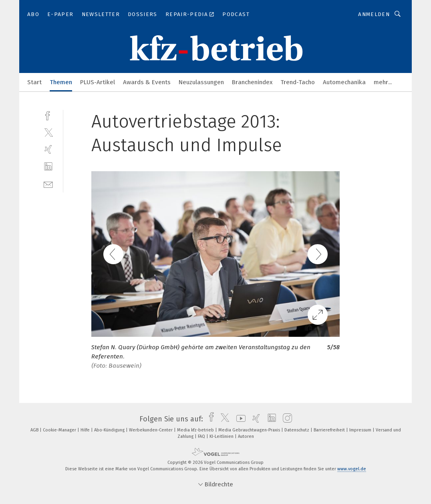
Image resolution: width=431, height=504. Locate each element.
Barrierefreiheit (330, 430)
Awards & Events (147, 82)
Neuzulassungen (201, 82)
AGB (35, 430)
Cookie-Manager (60, 430)
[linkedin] (48, 167)
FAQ (202, 436)
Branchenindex (252, 82)
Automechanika (344, 82)
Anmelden (374, 14)
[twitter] (48, 132)
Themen (61, 82)
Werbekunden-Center (151, 430)
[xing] (48, 149)
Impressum (361, 430)
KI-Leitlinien (222, 436)
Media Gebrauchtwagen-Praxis (250, 430)
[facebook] (48, 115)
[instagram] (285, 419)
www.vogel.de (352, 469)
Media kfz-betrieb (196, 430)
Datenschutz (297, 430)
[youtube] (239, 419)
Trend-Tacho (298, 82)
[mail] (48, 184)
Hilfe (86, 430)
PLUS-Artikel (98, 82)
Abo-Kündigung (110, 430)
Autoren (246, 436)
